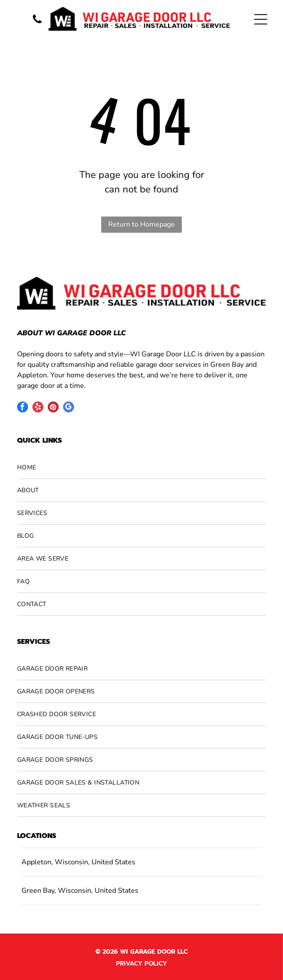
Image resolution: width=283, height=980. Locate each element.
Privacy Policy (141, 964)
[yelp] (38, 408)
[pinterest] (53, 408)
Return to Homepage (141, 224)
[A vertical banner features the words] (37, 24)
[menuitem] (141, 468)
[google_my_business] (69, 408)
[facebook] (23, 408)
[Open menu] (261, 19)
